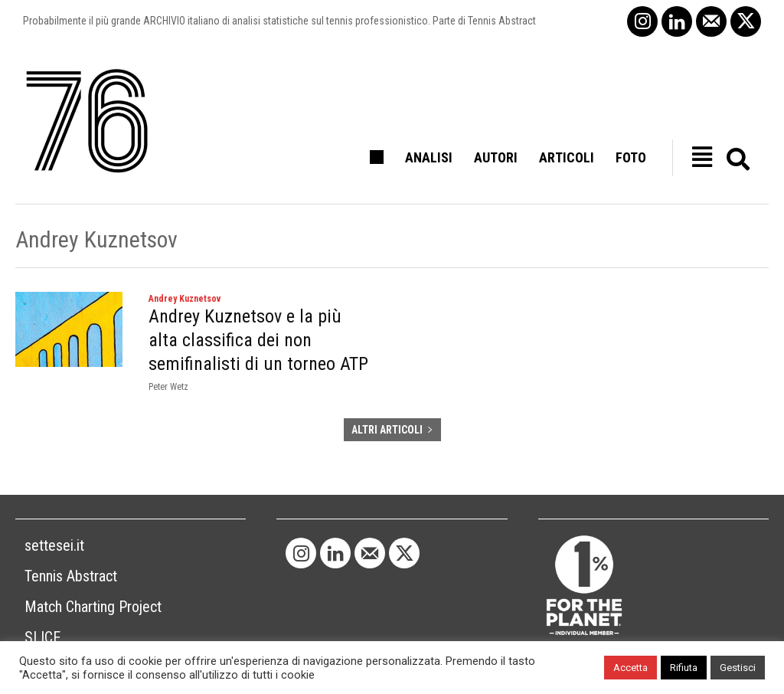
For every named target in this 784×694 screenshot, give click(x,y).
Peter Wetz (168, 387)
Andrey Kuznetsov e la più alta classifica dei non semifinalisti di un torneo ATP (258, 340)
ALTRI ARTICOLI (392, 430)
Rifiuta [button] (684, 668)
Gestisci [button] (738, 668)
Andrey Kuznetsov (185, 299)
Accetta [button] (630, 668)
